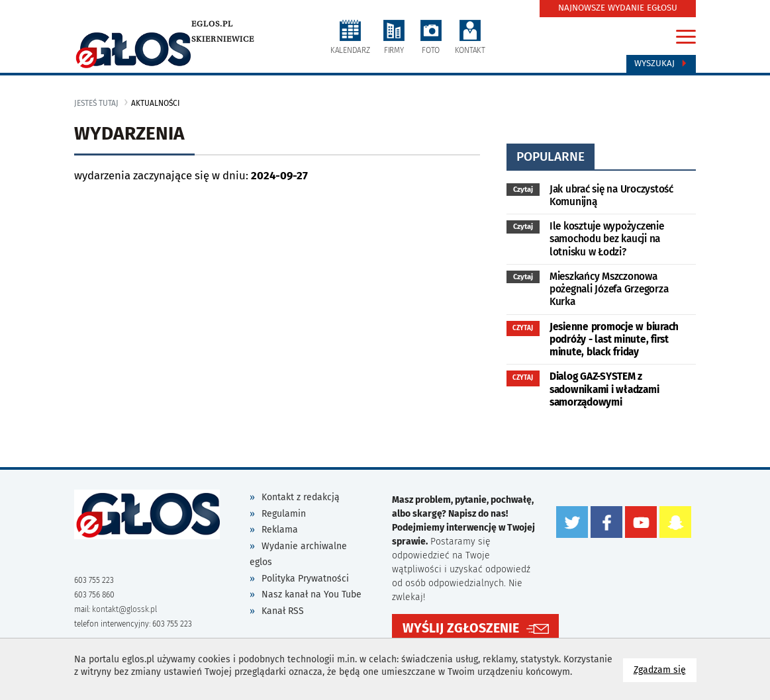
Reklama (280, 530)
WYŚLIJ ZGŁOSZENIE (461, 628)
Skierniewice (223, 39)
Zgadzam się (665, 669)
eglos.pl (212, 24)
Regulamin (284, 514)
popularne (551, 156)
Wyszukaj (661, 64)
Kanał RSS (283, 611)
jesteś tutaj (96, 103)
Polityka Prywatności (305, 579)
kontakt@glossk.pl (124, 609)
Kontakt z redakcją (301, 497)
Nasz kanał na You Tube (312, 594)
